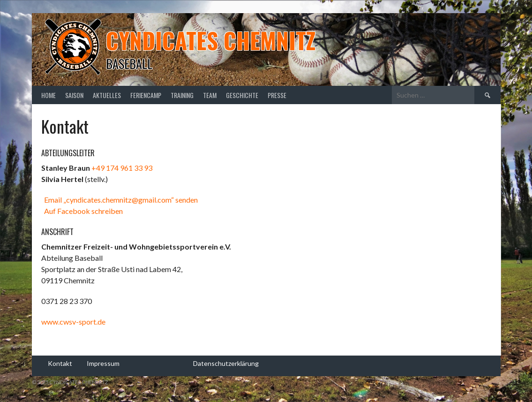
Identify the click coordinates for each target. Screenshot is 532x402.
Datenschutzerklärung (226, 363)
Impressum (103, 363)
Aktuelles (107, 95)
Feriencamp (146, 95)
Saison (74, 95)
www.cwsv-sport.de (73, 322)
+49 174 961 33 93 (122, 168)
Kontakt (60, 363)
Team (210, 95)
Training (182, 95)
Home (49, 95)
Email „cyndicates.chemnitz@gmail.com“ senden (120, 200)
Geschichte (242, 95)
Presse (277, 95)
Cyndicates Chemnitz (211, 40)
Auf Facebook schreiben (82, 211)
